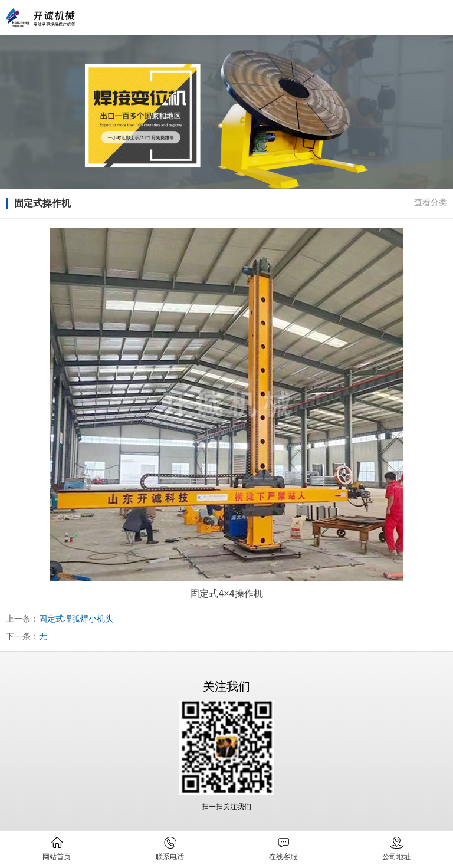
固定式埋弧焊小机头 (76, 619)
